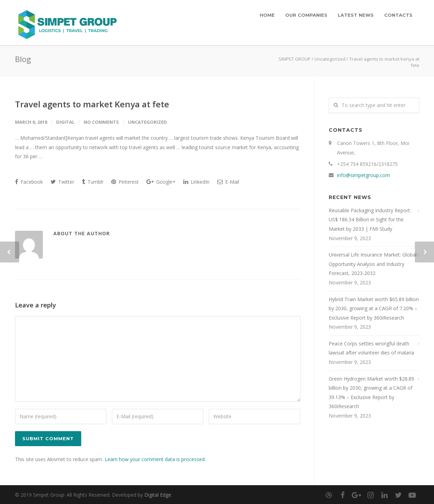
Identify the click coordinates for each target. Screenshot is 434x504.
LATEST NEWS (356, 15)
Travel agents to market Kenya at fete (92, 104)
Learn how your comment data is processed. (155, 459)
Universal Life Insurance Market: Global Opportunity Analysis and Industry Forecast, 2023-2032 (373, 264)
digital (65, 122)
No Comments (101, 122)
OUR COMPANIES (306, 15)
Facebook (29, 182)
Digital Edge (158, 495)
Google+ (161, 182)
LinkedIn (196, 182)
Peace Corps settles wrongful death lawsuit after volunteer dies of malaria (371, 348)
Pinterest (125, 182)
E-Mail (228, 182)
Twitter (62, 182)
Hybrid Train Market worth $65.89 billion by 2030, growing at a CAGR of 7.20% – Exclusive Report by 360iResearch (374, 308)
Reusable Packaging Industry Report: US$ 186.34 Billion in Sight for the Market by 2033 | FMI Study (370, 220)
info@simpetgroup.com (364, 175)
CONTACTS (398, 15)
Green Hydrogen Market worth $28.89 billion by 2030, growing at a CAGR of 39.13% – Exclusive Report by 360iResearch (371, 393)
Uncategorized (330, 59)
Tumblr (93, 182)
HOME (267, 15)
